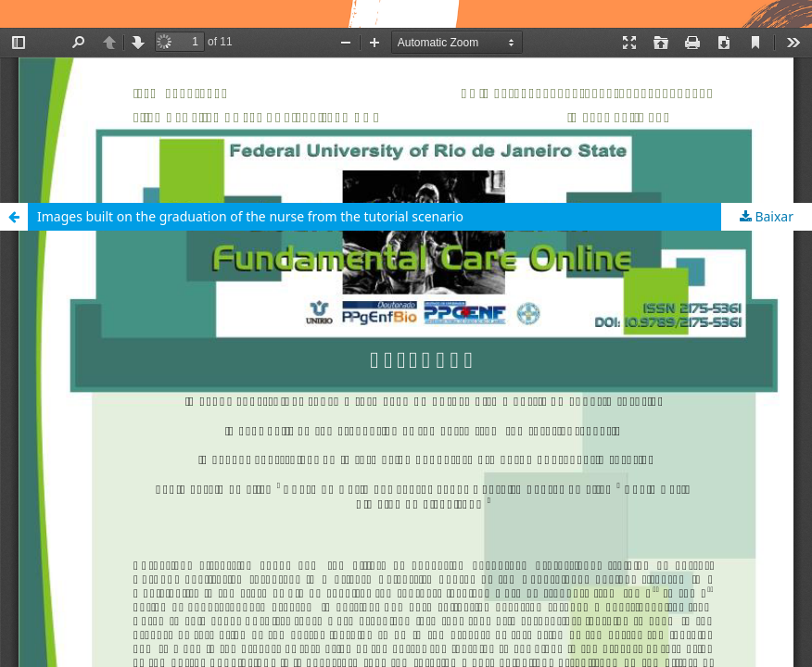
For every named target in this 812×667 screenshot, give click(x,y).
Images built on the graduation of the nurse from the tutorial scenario (250, 216)
